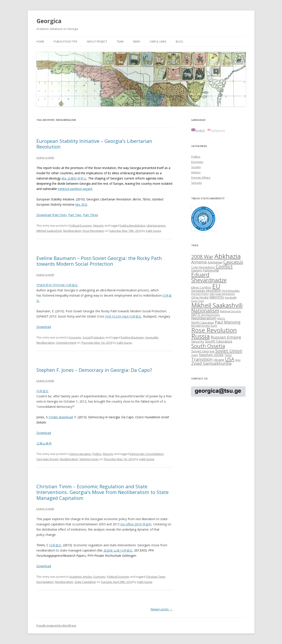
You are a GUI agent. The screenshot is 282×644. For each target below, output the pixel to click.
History (196, 172)
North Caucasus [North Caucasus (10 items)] (203, 322)
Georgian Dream (47, 459)
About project (97, 42)
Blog (179, 42)
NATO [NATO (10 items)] (196, 315)
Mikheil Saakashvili (49, 231)
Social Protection (94, 337)
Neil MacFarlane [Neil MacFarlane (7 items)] (210, 315)
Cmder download (61, 417)
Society (196, 167)
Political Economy (81, 225)
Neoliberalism (72, 231)
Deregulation (45, 582)
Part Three (91, 215)
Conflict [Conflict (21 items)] (224, 266)
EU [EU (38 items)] (216, 286)
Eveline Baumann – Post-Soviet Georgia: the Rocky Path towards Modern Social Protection (99, 261)
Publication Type (65, 42)
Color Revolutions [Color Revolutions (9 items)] (203, 267)
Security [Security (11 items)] (198, 341)
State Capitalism (85, 582)
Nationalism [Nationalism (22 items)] (205, 310)
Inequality (152, 337)
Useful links (158, 42)
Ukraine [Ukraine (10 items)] (219, 360)
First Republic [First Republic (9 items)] (231, 291)
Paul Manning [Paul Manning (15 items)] (228, 322)
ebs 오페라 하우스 (74, 178)
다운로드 (43, 391)
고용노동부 (44, 443)
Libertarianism (156, 225)
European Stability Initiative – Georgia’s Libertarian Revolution (94, 144)
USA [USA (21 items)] (230, 359)
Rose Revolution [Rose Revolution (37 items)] (214, 330)
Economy (75, 337)
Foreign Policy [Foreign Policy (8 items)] (200, 294)
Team (120, 42)
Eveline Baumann (133, 337)
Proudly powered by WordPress (56, 626)
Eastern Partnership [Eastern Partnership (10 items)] (205, 270)
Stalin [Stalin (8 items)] (195, 355)
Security (197, 183)
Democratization (80, 454)
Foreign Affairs (201, 178)
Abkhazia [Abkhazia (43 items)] (228, 256)
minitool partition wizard (75, 189)
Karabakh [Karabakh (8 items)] (231, 297)
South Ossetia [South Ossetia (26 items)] (208, 346)
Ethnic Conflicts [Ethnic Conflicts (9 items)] (201, 287)
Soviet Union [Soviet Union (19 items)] (229, 351)
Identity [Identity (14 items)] (217, 297)
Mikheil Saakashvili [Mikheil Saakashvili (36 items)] (217, 305)
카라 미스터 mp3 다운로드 (123, 316)
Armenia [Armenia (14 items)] (199, 262)
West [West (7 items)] (238, 360)
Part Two (75, 215)
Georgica (49, 21)
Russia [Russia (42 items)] (201, 336)
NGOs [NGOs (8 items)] (221, 318)
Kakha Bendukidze (133, 225)
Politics (97, 454)
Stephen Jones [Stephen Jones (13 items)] (211, 355)
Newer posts (162, 609)
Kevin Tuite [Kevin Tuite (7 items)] (198, 301)
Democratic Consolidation (147, 454)
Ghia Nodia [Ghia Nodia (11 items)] (200, 297)
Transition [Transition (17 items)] (202, 359)
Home (40, 42)
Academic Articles (81, 577)
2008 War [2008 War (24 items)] (202, 257)
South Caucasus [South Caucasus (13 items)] (219, 341)
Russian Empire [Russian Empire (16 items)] (226, 337)
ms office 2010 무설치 (136, 524)
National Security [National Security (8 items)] (231, 311)
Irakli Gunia (153, 231)
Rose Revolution (93, 231)
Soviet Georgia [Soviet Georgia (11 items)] (203, 351)
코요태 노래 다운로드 (118, 550)
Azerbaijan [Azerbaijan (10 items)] (215, 262)
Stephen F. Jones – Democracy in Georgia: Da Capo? (94, 370)
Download (44, 327)
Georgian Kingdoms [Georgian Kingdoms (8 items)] (222, 294)
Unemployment (66, 343)
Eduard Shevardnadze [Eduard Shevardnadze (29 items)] (209, 277)
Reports (99, 225)
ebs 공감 (81, 204)
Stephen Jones (89, 459)
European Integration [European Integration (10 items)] (206, 291)
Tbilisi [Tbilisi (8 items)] (228, 355)
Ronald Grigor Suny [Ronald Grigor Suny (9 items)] (204, 326)
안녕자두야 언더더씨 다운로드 (57, 285)
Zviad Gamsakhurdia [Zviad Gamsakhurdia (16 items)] (211, 363)
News (137, 42)
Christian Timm (156, 577)
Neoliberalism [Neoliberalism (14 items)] (204, 318)
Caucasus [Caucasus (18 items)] (233, 262)
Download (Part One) (51, 215)
